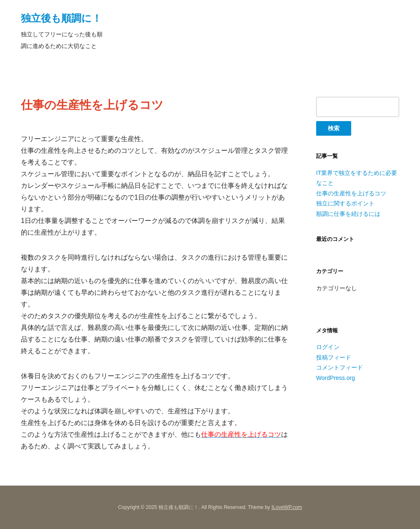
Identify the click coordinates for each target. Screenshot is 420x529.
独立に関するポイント (345, 203)
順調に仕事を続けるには (348, 214)
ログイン (328, 347)
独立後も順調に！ (61, 18)
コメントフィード (340, 367)
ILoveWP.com (287, 507)
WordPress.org (336, 378)
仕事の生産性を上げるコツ (351, 193)
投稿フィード (334, 357)
